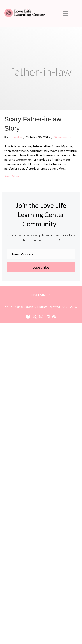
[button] (41, 267)
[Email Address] (41, 254)
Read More (12, 176)
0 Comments (63, 137)
